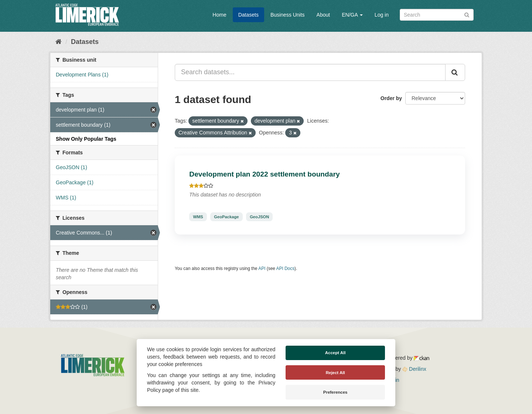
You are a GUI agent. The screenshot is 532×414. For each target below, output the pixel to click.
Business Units (288, 15)
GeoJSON (259, 217)
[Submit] (467, 14)
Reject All (335, 373)
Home (219, 15)
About (323, 15)
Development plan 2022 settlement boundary (264, 174)
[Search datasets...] (310, 72)
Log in (382, 15)
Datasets (248, 15)
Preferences (335, 392)
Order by (391, 98)
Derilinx (414, 369)
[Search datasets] (437, 15)
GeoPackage (226, 217)
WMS (198, 217)
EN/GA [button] (352, 15)
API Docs (286, 268)
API (262, 268)
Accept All (335, 353)
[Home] (59, 42)
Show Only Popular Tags (86, 139)
